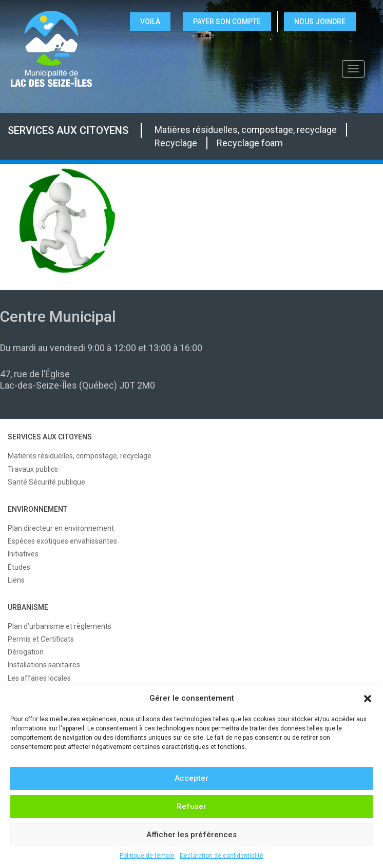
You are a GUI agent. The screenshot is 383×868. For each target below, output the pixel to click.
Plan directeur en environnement (61, 528)
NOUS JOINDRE (320, 22)
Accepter (191, 778)
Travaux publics (33, 469)
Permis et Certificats (41, 639)
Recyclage (176, 143)
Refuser (191, 806)
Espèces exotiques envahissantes (62, 541)
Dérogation (26, 652)
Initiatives (23, 554)
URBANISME (28, 607)
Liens (16, 580)
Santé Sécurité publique (46, 482)
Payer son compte (227, 22)
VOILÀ (150, 22)
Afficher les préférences (191, 835)
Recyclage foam (250, 143)
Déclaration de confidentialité (222, 856)
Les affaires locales (39, 678)
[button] (368, 699)
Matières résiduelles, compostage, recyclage (246, 130)
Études (19, 567)
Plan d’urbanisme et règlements (60, 626)
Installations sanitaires (44, 665)
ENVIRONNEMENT (37, 509)
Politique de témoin (147, 856)
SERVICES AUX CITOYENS (68, 130)
